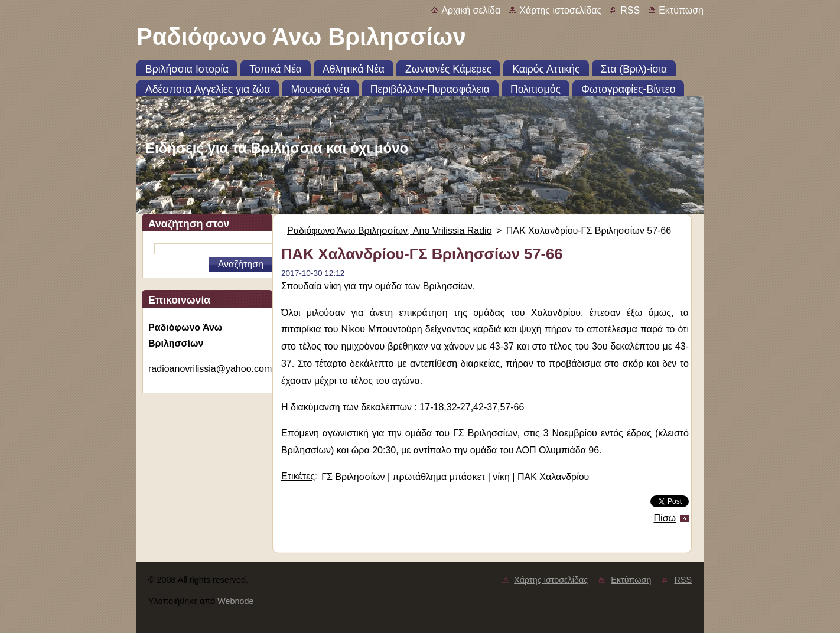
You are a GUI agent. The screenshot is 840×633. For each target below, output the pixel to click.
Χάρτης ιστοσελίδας (560, 10)
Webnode (235, 601)
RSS (630, 10)
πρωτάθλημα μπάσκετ (439, 477)
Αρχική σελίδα (471, 10)
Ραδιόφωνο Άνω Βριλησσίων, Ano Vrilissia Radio (390, 231)
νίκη (501, 477)
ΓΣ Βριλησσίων (353, 477)
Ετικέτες (298, 476)
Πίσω (665, 518)
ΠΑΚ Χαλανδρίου (553, 477)
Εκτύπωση (681, 10)
